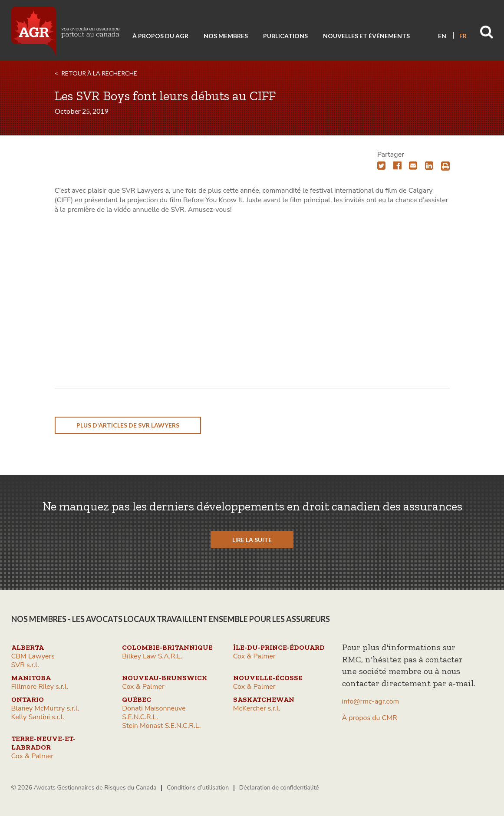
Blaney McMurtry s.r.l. (45, 708)
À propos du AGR (160, 36)
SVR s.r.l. (25, 665)
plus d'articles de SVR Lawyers (128, 425)
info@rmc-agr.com (371, 701)
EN (442, 36)
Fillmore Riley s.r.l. (40, 687)
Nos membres (226, 36)
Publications (285, 36)
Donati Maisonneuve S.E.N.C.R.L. (154, 713)
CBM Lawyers (33, 656)
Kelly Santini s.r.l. (38, 717)
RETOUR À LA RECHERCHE (99, 73)
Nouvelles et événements (366, 36)
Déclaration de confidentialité (279, 788)
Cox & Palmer (254, 656)
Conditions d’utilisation (198, 788)
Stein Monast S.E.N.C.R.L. (161, 726)
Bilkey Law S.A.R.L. (152, 656)
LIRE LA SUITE (252, 540)
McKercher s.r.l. (257, 708)
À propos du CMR (370, 718)
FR (463, 36)
